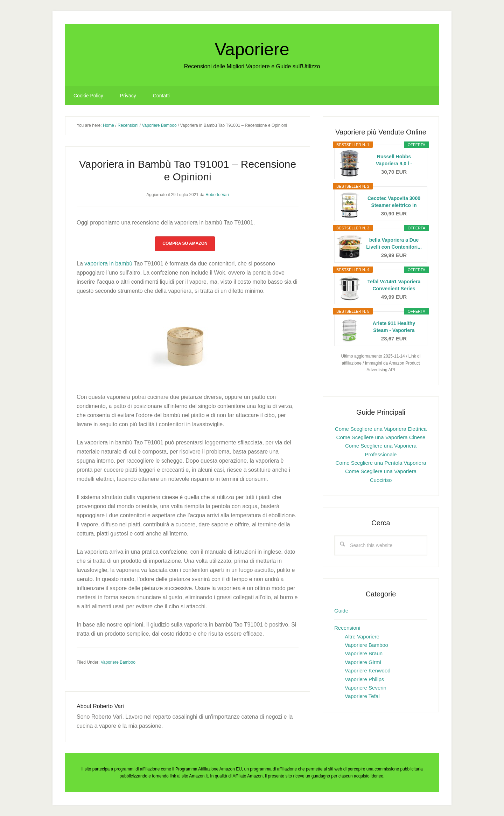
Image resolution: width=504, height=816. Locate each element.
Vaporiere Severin (366, 688)
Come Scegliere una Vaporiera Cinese (381, 437)
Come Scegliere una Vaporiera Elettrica (381, 429)
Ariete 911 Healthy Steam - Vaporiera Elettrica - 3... (394, 327)
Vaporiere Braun (364, 653)
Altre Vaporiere (362, 637)
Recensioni (347, 628)
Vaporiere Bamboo (118, 662)
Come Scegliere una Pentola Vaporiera (381, 463)
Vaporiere (252, 49)
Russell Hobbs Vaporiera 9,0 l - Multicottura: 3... (394, 160)
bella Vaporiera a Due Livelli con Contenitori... (394, 243)
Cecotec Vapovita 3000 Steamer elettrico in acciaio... (394, 202)
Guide (341, 611)
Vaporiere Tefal (362, 696)
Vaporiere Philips (364, 679)
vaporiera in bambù (108, 264)
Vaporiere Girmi (363, 662)
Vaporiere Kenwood (368, 670)
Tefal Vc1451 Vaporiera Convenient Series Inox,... (394, 285)
